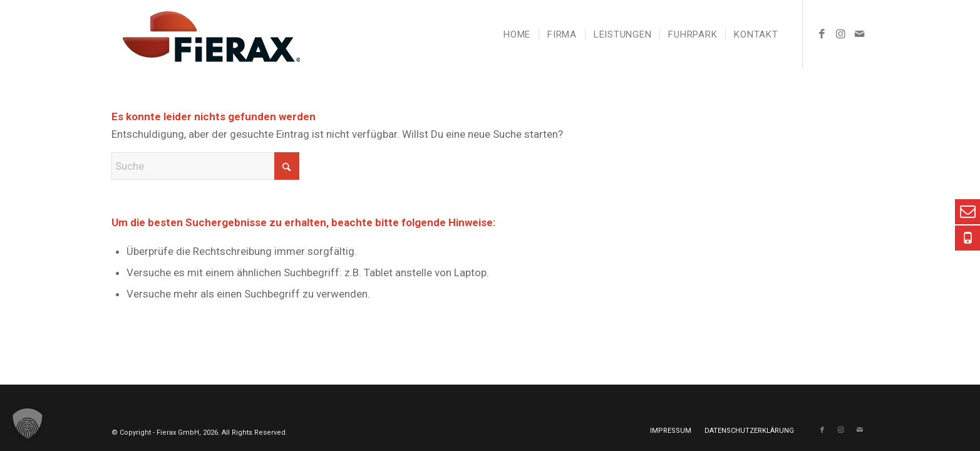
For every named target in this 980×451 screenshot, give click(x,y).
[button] (28, 423)
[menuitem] (517, 34)
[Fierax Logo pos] (206, 34)
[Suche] (205, 166)
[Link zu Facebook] (822, 34)
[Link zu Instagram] (841, 34)
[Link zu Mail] (860, 34)
